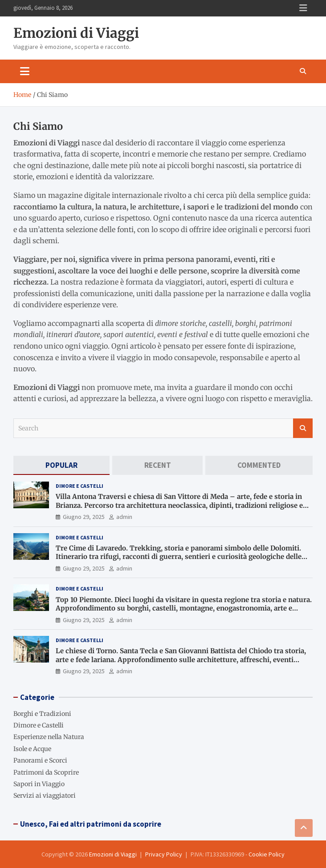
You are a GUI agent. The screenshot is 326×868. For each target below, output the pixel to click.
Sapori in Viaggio (39, 784)
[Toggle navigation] (25, 71)
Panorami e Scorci (40, 760)
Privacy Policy (164, 854)
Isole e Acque (32, 749)
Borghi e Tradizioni (42, 714)
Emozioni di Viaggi (76, 33)
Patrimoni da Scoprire (46, 772)
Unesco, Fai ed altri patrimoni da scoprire (91, 824)
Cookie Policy (267, 854)
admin (124, 517)
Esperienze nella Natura (49, 737)
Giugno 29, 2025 (84, 517)
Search (303, 428)
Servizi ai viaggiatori (45, 796)
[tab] (61, 465)
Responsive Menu (303, 8)
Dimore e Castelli (79, 486)
